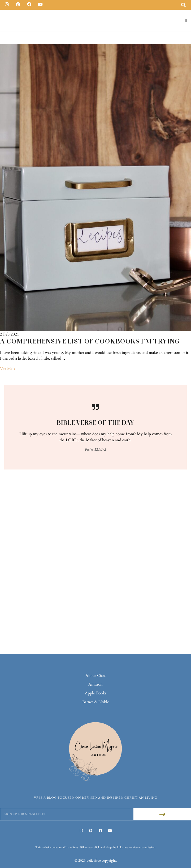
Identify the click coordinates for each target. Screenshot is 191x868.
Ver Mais (7, 369)
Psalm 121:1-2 (95, 450)
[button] (186, 21)
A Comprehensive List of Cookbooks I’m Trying (90, 341)
